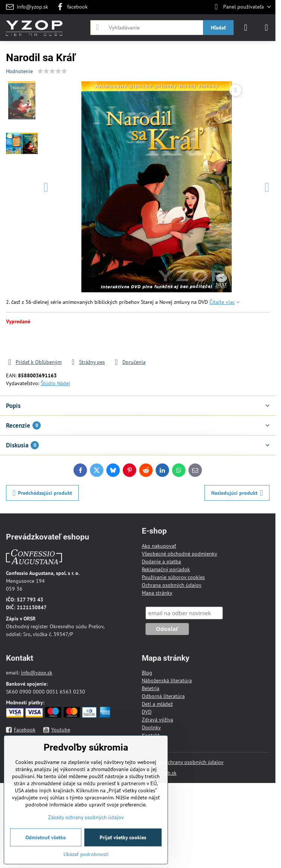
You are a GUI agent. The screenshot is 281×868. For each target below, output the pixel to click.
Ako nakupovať (159, 546)
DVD (147, 712)
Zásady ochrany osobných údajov (186, 762)
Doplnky (151, 727)
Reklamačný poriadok (166, 569)
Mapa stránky (157, 593)
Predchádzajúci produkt (43, 493)
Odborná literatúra (163, 696)
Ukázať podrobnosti (86, 854)
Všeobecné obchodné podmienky (179, 554)
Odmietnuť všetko (46, 837)
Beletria (151, 688)
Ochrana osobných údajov (172, 585)
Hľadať (218, 28)
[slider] (52, 71)
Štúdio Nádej (55, 383)
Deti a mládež (157, 704)
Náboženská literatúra (167, 680)
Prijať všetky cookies (123, 837)
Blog (147, 673)
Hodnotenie (19, 71)
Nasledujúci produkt (237, 493)
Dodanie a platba (161, 562)
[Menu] (266, 28)
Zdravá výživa (157, 720)
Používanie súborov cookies (173, 577)
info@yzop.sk (37, 673)
